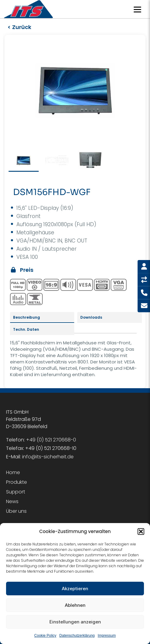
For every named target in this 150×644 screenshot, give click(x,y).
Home (13, 472)
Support (16, 492)
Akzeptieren (75, 589)
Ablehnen (75, 605)
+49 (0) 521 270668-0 (51, 440)
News (12, 501)
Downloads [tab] (91, 317)
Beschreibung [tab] (27, 317)
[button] (141, 532)
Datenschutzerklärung (77, 636)
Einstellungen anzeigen (75, 622)
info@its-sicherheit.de (48, 457)
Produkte (17, 482)
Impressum (107, 636)
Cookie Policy (45, 636)
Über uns (16, 511)
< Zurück (19, 27)
